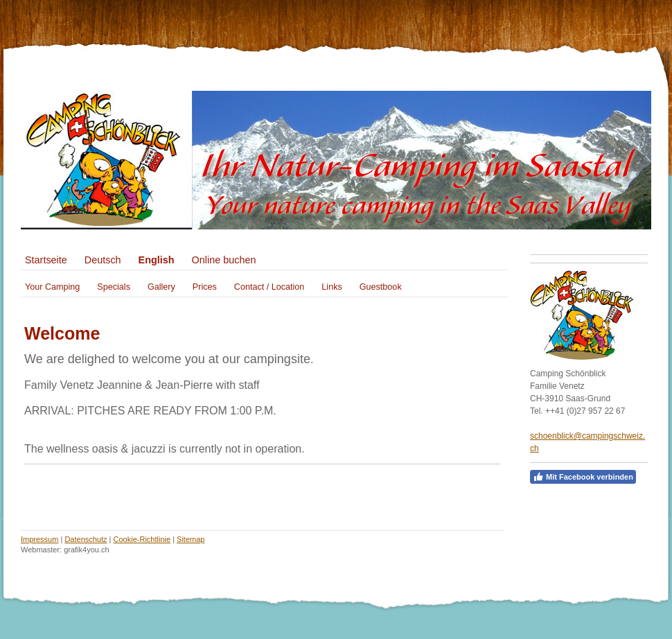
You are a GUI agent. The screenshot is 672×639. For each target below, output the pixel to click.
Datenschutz (86, 539)
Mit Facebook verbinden (583, 477)
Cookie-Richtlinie (142, 539)
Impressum (39, 539)
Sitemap (191, 539)
